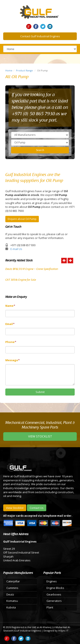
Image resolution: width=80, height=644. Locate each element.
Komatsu (12, 601)
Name (10, 306)
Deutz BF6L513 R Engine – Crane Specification (32, 269)
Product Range (24, 70)
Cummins (12, 588)
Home (9, 70)
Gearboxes (54, 594)
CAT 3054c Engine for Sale (21, 280)
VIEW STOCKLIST (40, 436)
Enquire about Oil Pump (22, 219)
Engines (52, 581)
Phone (11, 342)
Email (10, 324)
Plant (50, 607)
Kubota (11, 607)
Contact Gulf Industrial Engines (40, 36)
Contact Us (37, 508)
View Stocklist (15, 508)
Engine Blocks (55, 588)
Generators (54, 601)
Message (12, 360)
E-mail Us (16, 249)
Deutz (10, 594)
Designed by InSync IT (56, 631)
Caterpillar (13, 581)
